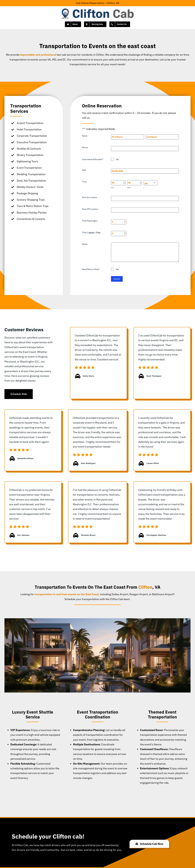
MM (129, 188)
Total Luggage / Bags (91, 234)
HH (112, 188)
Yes (117, 159)
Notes (85, 244)
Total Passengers (90, 222)
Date (84, 171)
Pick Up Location (90, 199)
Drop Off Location (90, 211)
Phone (85, 149)
